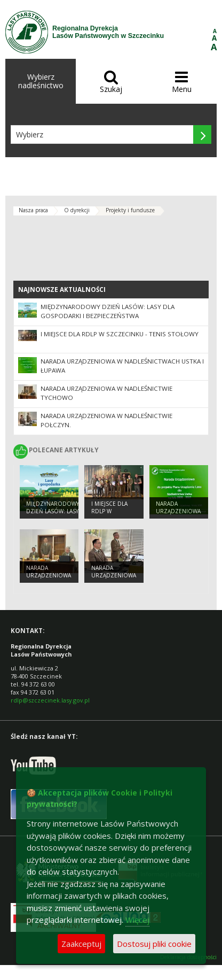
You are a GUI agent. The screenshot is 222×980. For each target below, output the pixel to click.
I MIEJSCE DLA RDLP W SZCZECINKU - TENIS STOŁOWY (120, 334)
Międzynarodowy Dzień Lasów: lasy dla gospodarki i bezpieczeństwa (108, 311)
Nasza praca (33, 210)
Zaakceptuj (81, 944)
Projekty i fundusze (130, 210)
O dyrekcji (77, 210)
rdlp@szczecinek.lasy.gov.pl (50, 700)
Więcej (137, 920)
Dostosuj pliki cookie (154, 944)
